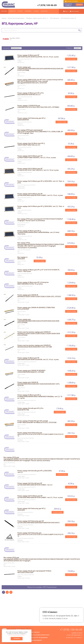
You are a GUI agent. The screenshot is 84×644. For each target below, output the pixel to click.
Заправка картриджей (35, 640)
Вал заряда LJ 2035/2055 (22, 258)
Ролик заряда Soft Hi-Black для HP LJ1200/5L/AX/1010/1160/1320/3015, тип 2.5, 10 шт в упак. (38, 169)
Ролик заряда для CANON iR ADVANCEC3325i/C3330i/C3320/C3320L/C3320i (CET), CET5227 (39, 296)
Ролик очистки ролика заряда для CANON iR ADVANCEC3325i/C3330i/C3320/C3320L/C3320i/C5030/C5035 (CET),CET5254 (39, 334)
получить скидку (71, 59)
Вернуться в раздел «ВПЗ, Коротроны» (42, 587)
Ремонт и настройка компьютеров (39, 635)
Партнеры (28, 11)
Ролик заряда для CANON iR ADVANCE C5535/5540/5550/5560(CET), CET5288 (31, 371)
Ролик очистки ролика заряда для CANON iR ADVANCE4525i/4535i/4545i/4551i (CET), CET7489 (35, 346)
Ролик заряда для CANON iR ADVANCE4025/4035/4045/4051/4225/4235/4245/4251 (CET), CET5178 (39, 384)
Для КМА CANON (15, 39)
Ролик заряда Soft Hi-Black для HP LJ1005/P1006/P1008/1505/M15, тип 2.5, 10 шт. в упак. (37, 157)
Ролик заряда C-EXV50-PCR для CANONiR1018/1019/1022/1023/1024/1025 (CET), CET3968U (38, 106)
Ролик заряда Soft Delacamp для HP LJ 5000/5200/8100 (31, 119)
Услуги (20, 11)
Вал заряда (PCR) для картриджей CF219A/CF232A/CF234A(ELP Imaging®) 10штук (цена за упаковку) (40, 220)
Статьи (36, 11)
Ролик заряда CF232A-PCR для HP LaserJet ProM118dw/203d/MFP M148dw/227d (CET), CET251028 (37, 422)
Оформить (79, 5)
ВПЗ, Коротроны (55, 18)
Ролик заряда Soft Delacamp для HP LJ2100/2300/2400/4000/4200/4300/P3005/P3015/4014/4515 (38, 522)
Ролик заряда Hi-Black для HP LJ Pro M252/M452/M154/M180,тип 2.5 (31, 94)
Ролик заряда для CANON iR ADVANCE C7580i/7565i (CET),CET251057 (36, 308)
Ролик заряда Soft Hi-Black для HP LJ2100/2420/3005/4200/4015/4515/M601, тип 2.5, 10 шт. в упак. (40, 194)
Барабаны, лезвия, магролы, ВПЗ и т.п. (37, 18)
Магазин (4, 11)
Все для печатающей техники (16, 18)
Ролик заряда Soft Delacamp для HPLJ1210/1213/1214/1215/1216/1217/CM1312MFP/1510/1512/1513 (40, 534)
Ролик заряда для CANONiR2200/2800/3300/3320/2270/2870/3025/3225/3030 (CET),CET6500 (38, 321)
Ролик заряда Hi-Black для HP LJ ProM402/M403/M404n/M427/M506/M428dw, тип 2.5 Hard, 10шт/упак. (38, 232)
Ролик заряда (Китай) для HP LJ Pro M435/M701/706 (30, 409)
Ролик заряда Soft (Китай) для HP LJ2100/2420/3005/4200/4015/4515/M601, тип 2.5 (35, 484)
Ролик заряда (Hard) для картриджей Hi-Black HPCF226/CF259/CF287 (34, 572)
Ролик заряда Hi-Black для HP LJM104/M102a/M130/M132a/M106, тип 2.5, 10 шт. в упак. (38, 56)
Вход (66, 11)
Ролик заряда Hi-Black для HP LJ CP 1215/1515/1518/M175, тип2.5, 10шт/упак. (39, 271)
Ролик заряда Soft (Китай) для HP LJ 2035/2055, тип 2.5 (35, 471)
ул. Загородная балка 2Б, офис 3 (66, 616)
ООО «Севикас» (78, 638)
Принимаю (17, 639)
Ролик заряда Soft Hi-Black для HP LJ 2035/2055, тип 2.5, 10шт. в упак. (41, 182)
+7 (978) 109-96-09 (47, 5)
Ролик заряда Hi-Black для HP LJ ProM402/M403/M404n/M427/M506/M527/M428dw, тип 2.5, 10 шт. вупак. (40, 396)
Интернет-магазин (34, 632)
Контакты (44, 11)
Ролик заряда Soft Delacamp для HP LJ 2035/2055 (31, 509)
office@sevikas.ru (77, 635)
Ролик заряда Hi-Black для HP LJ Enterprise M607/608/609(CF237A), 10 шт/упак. (33, 283)
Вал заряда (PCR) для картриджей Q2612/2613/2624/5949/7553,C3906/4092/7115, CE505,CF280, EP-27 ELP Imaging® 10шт (40, 132)
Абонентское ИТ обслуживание (38, 638)
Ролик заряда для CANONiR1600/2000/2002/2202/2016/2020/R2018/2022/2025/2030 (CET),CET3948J (40, 69)
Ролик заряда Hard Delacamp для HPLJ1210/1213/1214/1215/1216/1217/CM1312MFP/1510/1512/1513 (40, 434)
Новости (12, 11)
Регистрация (75, 11)
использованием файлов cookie (17, 635)
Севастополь (48, 616)
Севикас (4, 18)
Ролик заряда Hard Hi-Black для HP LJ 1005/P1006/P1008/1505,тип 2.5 (31, 144)
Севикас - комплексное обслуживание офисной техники (8, 4)
